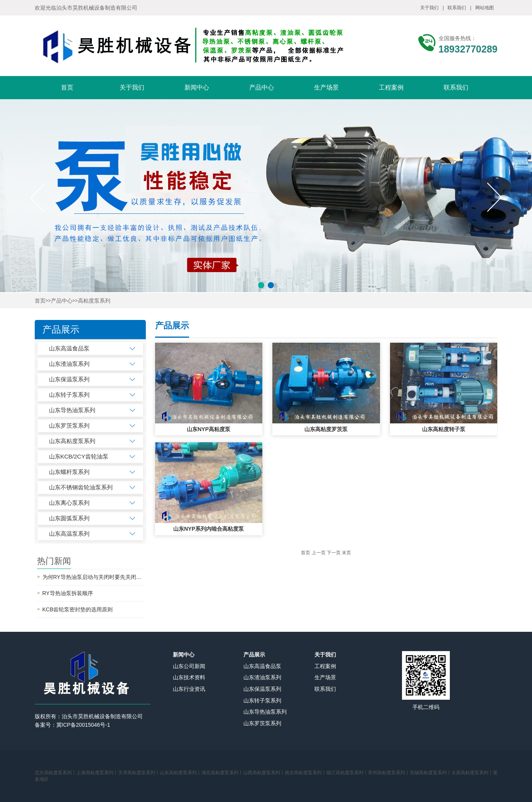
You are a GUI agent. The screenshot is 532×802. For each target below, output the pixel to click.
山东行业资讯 (189, 689)
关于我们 (429, 8)
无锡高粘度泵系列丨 (431, 773)
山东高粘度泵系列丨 (181, 773)
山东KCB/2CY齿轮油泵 (79, 456)
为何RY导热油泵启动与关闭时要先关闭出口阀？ (93, 577)
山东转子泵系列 (69, 395)
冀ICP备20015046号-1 (83, 725)
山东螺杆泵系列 (69, 472)
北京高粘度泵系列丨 (56, 773)
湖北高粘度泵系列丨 (222, 773)
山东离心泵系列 (69, 503)
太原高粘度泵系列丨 (472, 773)
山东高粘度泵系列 (72, 441)
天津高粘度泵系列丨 (139, 773)
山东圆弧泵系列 (69, 518)
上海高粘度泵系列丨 (97, 773)
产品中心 (262, 87)
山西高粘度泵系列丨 (264, 773)
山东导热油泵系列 (72, 410)
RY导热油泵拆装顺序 (68, 593)
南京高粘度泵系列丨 (306, 773)
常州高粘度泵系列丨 (389, 773)
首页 (67, 87)
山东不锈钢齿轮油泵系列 (81, 487)
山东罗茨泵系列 (69, 426)
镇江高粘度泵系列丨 (347, 773)
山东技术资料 (189, 677)
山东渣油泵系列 (69, 364)
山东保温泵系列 (69, 379)
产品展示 (254, 655)
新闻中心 (197, 87)
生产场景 (326, 87)
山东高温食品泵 (69, 348)
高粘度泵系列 (94, 301)
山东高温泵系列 (69, 534)
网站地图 (485, 8)
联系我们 (457, 8)
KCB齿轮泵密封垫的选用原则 (78, 609)
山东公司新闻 (189, 666)
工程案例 (391, 87)
